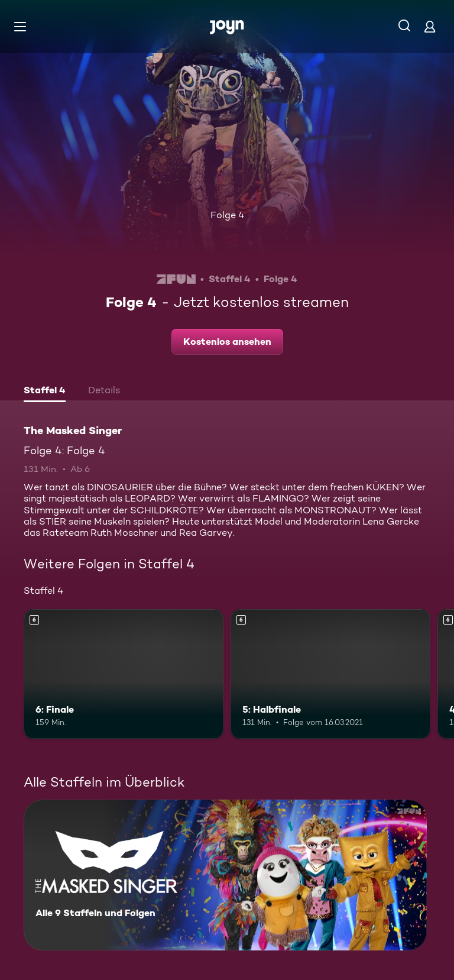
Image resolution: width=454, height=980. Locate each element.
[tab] (45, 392)
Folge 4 (227, 215)
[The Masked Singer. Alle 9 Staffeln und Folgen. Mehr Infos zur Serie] (225, 875)
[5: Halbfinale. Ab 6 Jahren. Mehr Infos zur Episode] (330, 674)
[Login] (430, 26)
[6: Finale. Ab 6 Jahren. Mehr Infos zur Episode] (124, 674)
